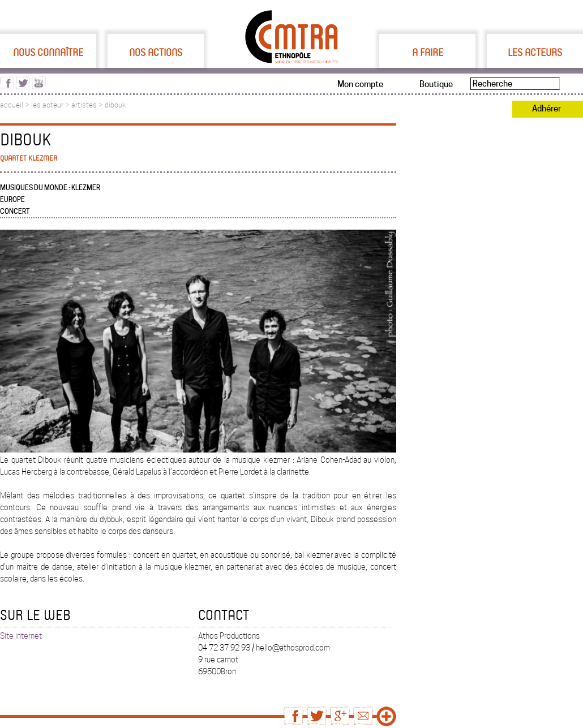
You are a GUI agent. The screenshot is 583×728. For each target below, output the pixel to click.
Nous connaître (48, 52)
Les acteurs (535, 52)
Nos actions (156, 52)
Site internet (21, 636)
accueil (12, 105)
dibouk (115, 105)
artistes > (88, 105)
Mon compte (360, 84)
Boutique (436, 84)
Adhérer (546, 109)
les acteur (47, 105)
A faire (428, 52)
